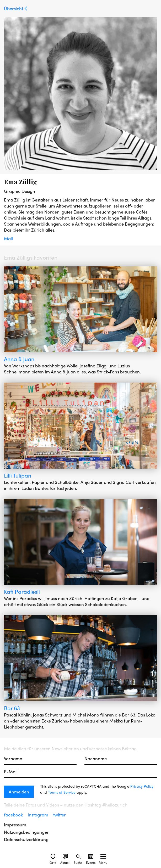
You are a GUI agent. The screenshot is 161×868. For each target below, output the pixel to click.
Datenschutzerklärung (26, 839)
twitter (60, 815)
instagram (39, 815)
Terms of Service (62, 792)
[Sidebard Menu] (103, 856)
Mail (8, 238)
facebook (14, 815)
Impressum (15, 825)
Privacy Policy (142, 786)
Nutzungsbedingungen (27, 832)
